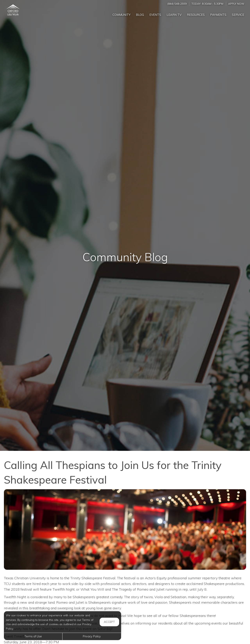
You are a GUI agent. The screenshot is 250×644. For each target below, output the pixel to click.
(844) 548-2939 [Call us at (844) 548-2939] (177, 4)
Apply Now (236, 4)
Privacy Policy (92, 636)
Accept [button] (109, 622)
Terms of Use (33, 636)
